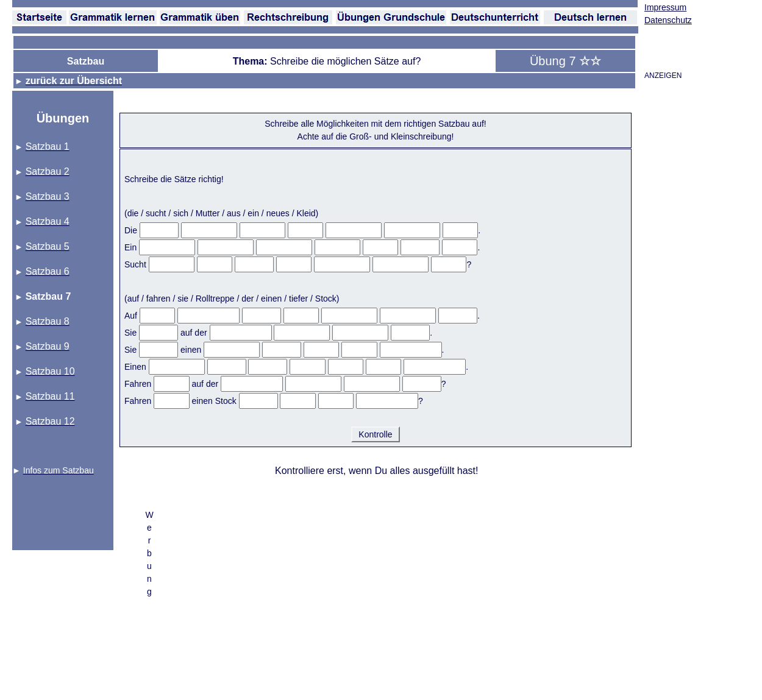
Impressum (665, 7)
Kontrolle (375, 434)
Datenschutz (668, 20)
